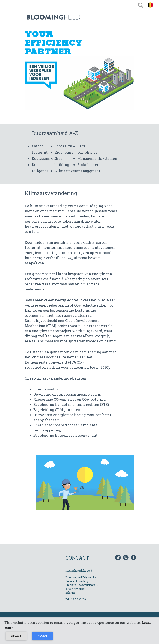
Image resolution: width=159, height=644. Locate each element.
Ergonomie (64, 152)
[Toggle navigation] (141, 5)
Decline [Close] (16, 636)
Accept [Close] (43, 636)
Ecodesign (63, 146)
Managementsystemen (97, 158)
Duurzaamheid (44, 158)
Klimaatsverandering (73, 171)
